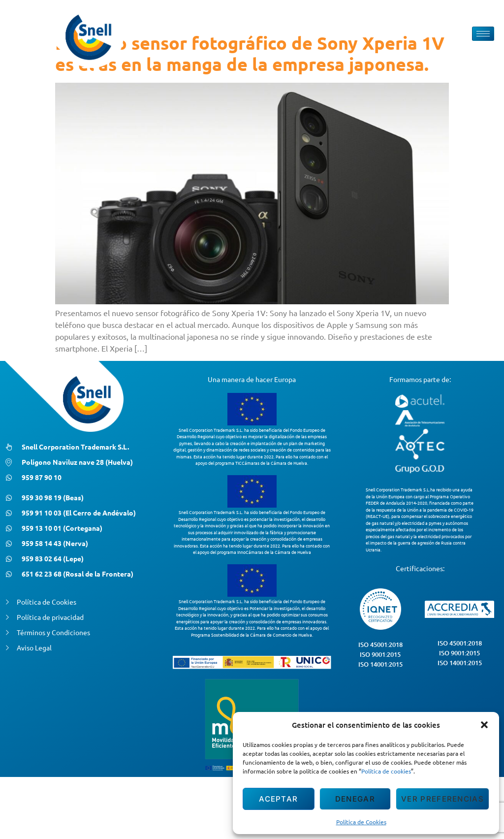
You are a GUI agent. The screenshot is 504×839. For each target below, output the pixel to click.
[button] (484, 725)
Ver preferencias (442, 799)
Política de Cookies (361, 822)
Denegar (355, 799)
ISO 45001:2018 (380, 645)
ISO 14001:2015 (380, 664)
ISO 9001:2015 (380, 654)
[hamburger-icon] (483, 34)
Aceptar (278, 799)
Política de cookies (386, 771)
